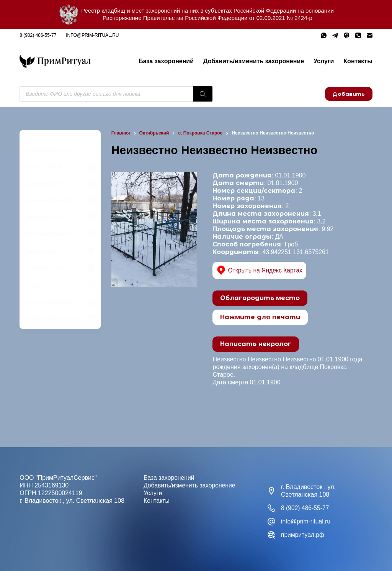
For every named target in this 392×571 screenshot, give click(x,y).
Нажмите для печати (260, 317)
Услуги (324, 61)
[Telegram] (335, 35)
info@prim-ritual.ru (92, 35)
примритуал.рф (303, 535)
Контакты (358, 61)
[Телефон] (358, 35)
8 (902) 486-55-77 (38, 35)
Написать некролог (256, 344)
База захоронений (166, 61)
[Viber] (347, 35)
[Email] (370, 35)
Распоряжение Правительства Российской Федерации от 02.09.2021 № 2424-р (207, 18)
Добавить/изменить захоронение (254, 61)
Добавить (349, 94)
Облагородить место (260, 298)
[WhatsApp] (324, 35)
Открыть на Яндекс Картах (260, 270)
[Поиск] (203, 94)
